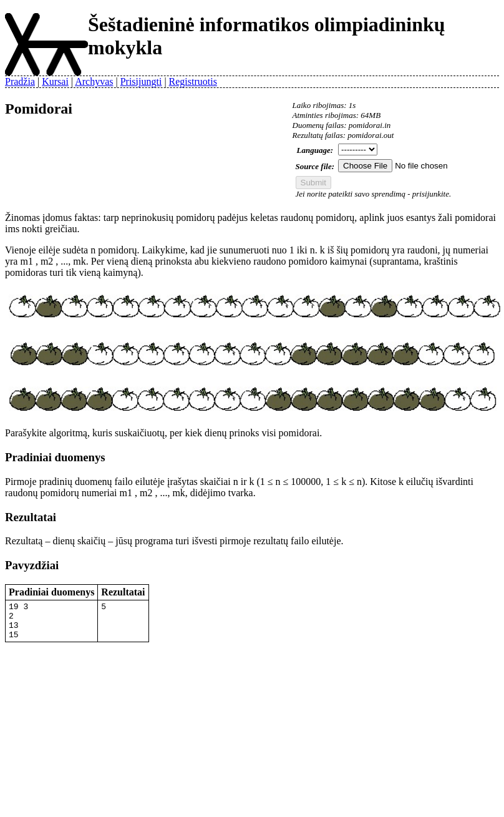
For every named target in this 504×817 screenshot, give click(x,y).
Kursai (55, 81)
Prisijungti (141, 81)
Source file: (315, 166)
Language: (315, 150)
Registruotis (193, 81)
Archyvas (94, 81)
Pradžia (20, 81)
